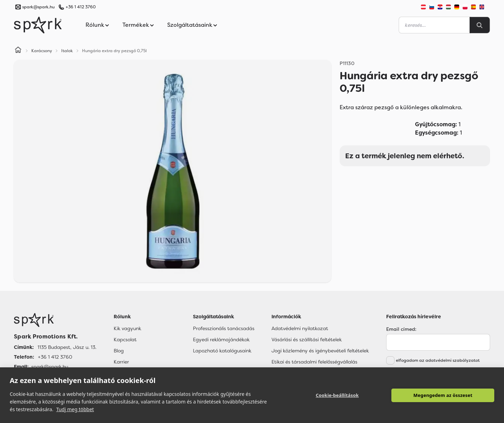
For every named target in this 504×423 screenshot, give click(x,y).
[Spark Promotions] (38, 25)
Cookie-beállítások (337, 395)
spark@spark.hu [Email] (50, 367)
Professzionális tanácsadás (224, 328)
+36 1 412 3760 (81, 7)
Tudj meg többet (75, 409)
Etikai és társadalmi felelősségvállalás (314, 362)
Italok (67, 51)
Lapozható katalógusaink (222, 351)
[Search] (480, 25)
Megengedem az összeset (443, 395)
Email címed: (401, 329)
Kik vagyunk (127, 328)
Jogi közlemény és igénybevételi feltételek (320, 351)
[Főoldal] (55, 320)
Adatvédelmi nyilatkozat (300, 328)
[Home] (18, 51)
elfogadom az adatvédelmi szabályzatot (438, 360)
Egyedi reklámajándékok (221, 340)
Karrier (121, 362)
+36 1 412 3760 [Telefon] (55, 357)
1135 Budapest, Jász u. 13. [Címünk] (67, 347)
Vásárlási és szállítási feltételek (307, 340)
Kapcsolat (125, 340)
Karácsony (42, 51)
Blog (119, 351)
